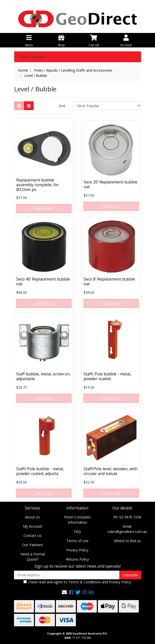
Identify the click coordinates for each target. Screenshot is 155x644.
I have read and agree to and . (77, 582)
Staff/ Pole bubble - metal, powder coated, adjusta (40, 471)
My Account (33, 526)
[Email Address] (67, 575)
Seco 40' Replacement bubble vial (43, 281)
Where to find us (127, 541)
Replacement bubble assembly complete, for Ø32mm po (38, 185)
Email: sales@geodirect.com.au (127, 529)
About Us (32, 517)
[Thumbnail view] (19, 106)
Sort (62, 106)
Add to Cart (44, 209)
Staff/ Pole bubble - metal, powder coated (107, 376)
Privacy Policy (77, 550)
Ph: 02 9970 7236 (127, 517)
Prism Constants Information (77, 520)
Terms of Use (77, 541)
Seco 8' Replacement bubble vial (109, 281)
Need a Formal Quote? (33, 557)
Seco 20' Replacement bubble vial (110, 184)
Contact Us (32, 536)
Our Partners (33, 545)
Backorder (44, 398)
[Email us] (64, 592)
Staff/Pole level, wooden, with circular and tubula (111, 471)
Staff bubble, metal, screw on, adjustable (43, 376)
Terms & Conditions (85, 582)
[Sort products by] (107, 106)
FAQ (77, 532)
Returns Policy (77, 559)
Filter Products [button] (33, 57)
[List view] (29, 106)
